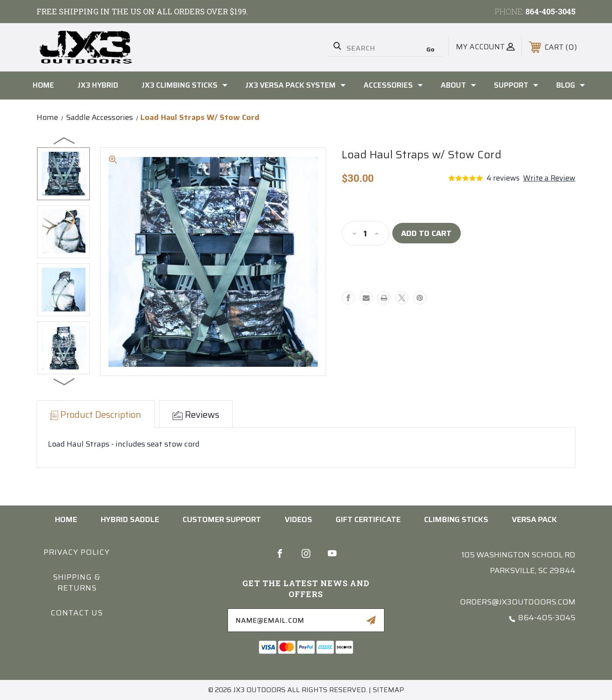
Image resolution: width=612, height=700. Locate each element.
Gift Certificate (368, 519)
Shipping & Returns (77, 582)
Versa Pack (534, 519)
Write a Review (549, 178)
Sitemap (388, 690)
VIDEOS (298, 519)
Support (516, 85)
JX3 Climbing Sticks (185, 85)
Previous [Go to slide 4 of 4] (65, 140)
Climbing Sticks (456, 519)
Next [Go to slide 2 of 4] (65, 381)
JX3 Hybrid (98, 85)
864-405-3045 (550, 11)
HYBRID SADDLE (130, 519)
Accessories (393, 85)
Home (43, 85)
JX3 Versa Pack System (296, 85)
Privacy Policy (77, 552)
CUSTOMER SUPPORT (222, 519)
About (458, 85)
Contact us (77, 613)
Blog (571, 85)
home (66, 519)
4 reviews (503, 178)
